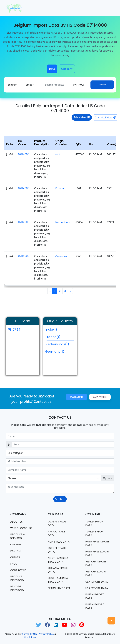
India (58, 154)
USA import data (97, 582)
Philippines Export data (97, 553)
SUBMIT (60, 499)
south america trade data (58, 580)
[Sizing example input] (60, 436)
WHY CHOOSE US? (21, 528)
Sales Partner (76, 397)
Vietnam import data (96, 563)
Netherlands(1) (60, 345)
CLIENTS (15, 557)
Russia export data (95, 606)
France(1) (60, 338)
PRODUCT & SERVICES (18, 536)
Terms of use (30, 634)
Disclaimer (30, 637)
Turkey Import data (95, 523)
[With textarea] (60, 489)
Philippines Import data (97, 543)
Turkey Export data (95, 533)
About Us (16, 522)
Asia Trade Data (59, 542)
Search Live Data (59, 588)
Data (52, 69)
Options (108, 478)
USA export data (97, 588)
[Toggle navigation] (110, 8)
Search (102, 85)
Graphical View (105, 117)
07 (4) (17, 329)
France (60, 188)
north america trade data (58, 560)
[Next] (70, 291)
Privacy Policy (46, 634)
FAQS (14, 564)
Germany (61, 256)
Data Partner (100, 397)
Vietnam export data (96, 573)
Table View (82, 117)
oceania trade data (58, 570)
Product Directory (17, 578)
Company (67, 69)
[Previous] (50, 291)
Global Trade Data (57, 523)
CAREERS (16, 545)
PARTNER (16, 551)
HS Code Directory (17, 588)
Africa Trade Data (57, 533)
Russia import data (95, 596)
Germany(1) (60, 352)
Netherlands (63, 222)
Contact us (18, 570)
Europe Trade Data (57, 550)
